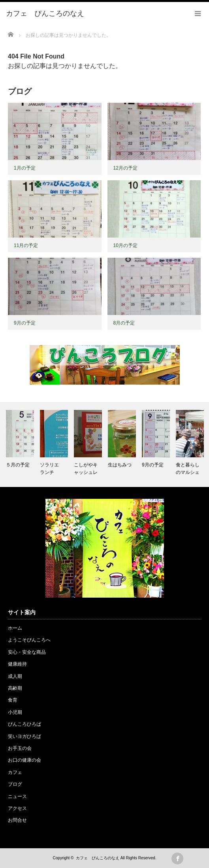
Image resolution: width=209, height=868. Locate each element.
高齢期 (15, 688)
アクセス (17, 808)
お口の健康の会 (24, 760)
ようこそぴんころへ (29, 640)
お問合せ (17, 820)
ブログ (15, 784)
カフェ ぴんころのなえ (98, 858)
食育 (13, 700)
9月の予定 (25, 323)
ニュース (17, 796)
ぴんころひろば (24, 724)
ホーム (15, 628)
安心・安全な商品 (27, 652)
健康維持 (17, 664)
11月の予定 (26, 245)
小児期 (15, 712)
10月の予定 (125, 245)
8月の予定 (124, 323)
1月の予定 (25, 168)
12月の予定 (125, 168)
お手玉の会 (20, 748)
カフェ (15, 772)
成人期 (15, 676)
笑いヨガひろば (24, 736)
